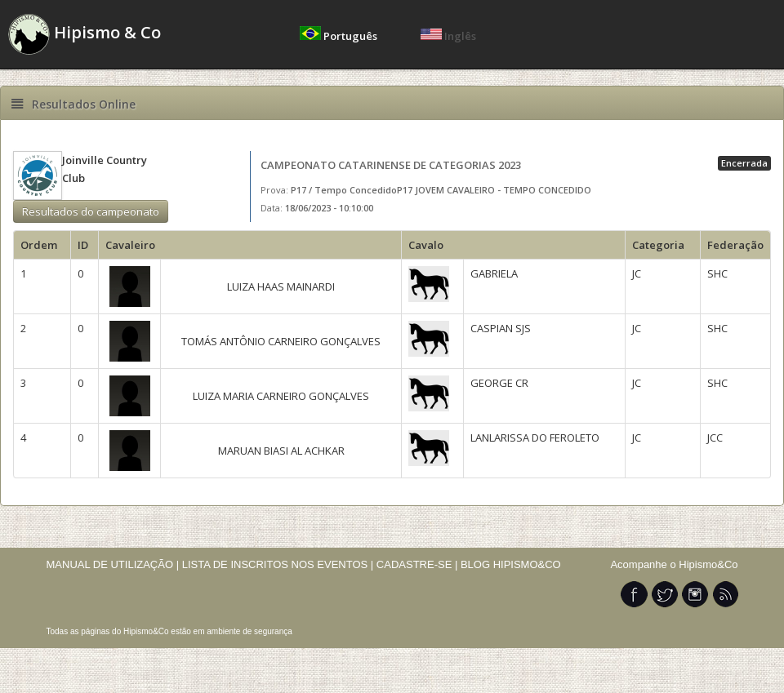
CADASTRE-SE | (419, 564)
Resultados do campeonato (91, 211)
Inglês (448, 36)
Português (340, 36)
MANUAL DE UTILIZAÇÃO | (113, 564)
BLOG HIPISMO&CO (511, 564)
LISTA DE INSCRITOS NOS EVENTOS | (278, 564)
